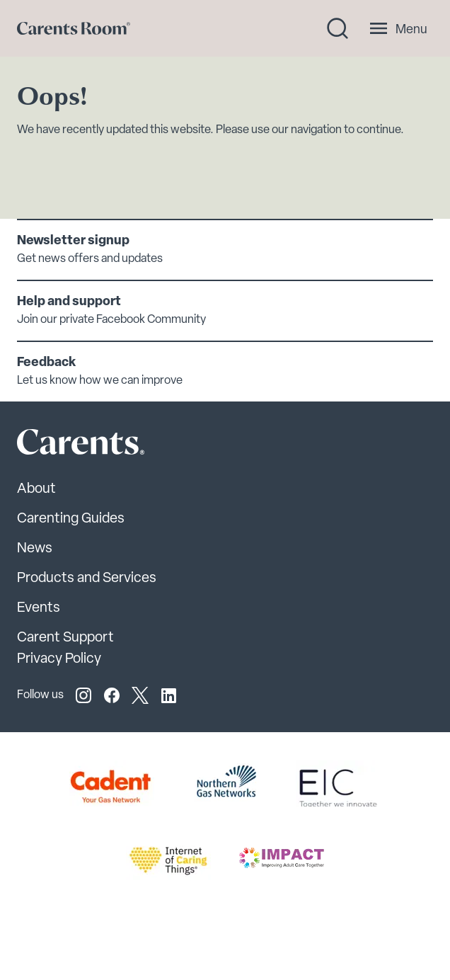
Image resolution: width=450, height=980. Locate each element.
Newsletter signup (73, 241)
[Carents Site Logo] (56, 445)
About (36, 489)
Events (39, 608)
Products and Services (87, 579)
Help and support (69, 302)
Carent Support (65, 638)
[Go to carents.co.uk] (74, 28)
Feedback (46, 363)
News (35, 549)
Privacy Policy (59, 659)
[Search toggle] (337, 28)
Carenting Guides (71, 519)
